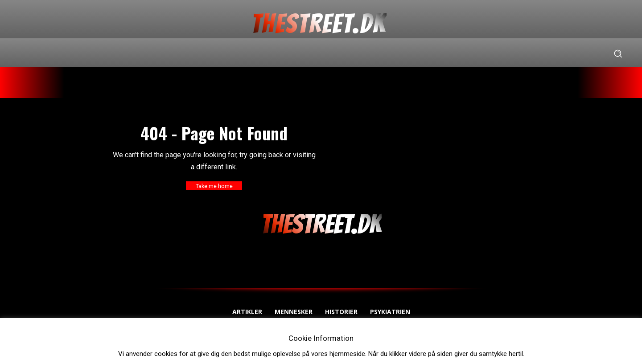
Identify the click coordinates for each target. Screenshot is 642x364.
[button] (618, 53)
